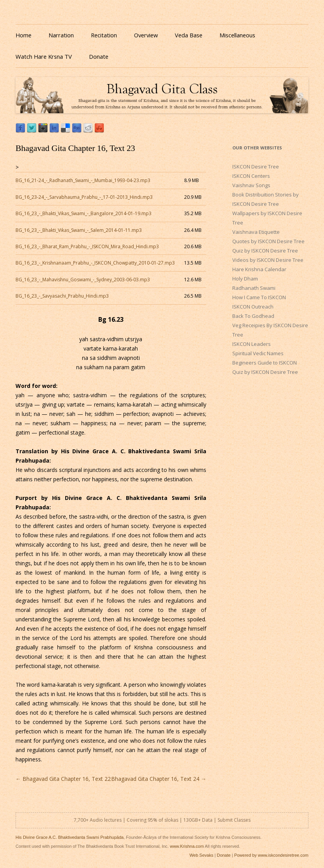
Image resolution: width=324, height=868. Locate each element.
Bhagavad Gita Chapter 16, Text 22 (63, 779)
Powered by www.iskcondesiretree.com (271, 855)
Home (24, 35)
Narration (61, 35)
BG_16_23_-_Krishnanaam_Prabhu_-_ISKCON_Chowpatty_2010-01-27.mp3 (95, 263)
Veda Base (189, 35)
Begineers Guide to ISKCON (265, 363)
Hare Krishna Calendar (259, 269)
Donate (99, 56)
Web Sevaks (202, 855)
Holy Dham (245, 279)
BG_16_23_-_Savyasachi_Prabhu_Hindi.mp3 (62, 296)
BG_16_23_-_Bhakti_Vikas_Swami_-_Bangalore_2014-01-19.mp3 (84, 213)
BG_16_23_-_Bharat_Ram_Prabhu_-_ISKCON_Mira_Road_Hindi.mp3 (87, 246)
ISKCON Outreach (253, 307)
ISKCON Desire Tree (256, 167)
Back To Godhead (253, 316)
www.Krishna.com (187, 846)
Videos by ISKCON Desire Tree (268, 260)
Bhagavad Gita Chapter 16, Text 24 (159, 779)
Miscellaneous (237, 35)
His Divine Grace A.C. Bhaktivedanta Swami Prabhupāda (70, 837)
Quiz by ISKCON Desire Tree (265, 251)
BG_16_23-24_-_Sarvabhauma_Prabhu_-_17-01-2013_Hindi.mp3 (84, 197)
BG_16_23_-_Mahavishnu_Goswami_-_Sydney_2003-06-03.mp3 (83, 280)
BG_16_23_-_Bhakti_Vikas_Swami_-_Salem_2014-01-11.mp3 (79, 230)
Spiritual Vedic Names (258, 353)
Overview (146, 35)
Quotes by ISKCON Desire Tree (268, 241)
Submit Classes (234, 820)
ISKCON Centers (251, 176)
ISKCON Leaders (252, 344)
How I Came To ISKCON (259, 297)
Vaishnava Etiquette (256, 232)
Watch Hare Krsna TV (44, 56)
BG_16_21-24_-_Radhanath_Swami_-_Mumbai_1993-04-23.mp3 (83, 180)
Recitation (104, 35)
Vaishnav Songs (251, 185)
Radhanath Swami (254, 288)
